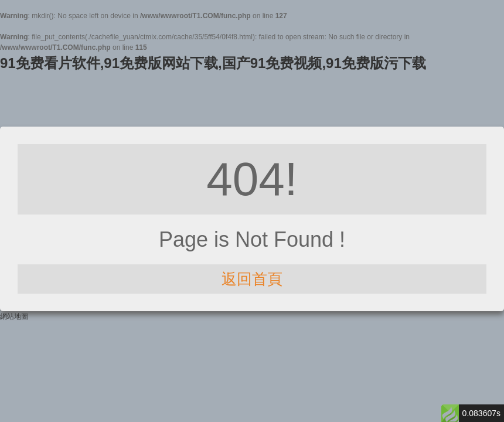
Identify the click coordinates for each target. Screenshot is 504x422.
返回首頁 (252, 279)
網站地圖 (14, 316)
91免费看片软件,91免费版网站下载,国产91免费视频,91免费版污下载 (213, 63)
